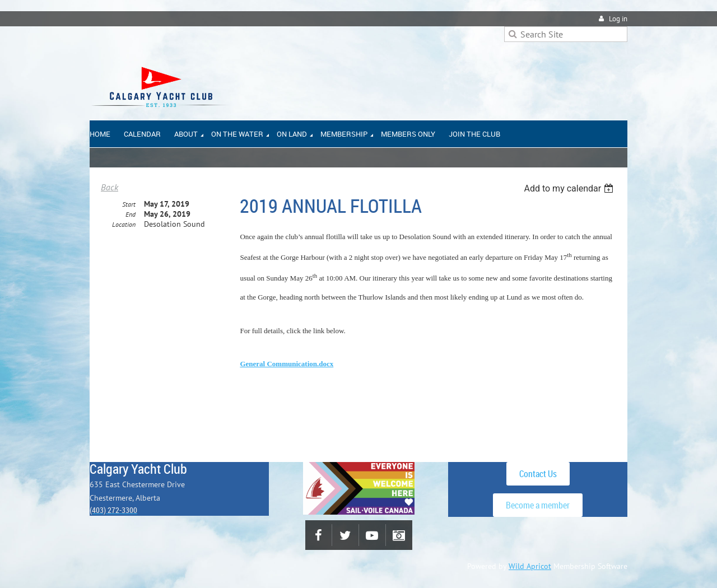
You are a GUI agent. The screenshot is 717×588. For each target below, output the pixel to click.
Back (110, 187)
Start (129, 204)
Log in (618, 19)
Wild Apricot (530, 566)
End (131, 214)
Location (124, 224)
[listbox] (570, 188)
